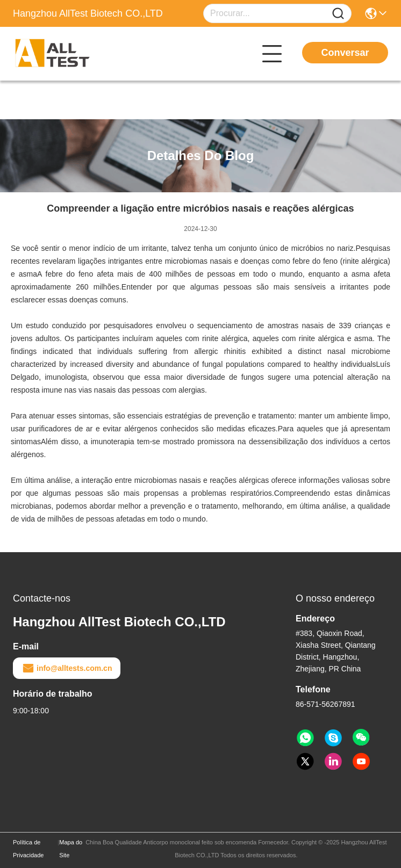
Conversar (345, 53)
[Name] (338, 14)
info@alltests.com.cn (67, 668)
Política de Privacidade (28, 849)
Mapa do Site (71, 849)
